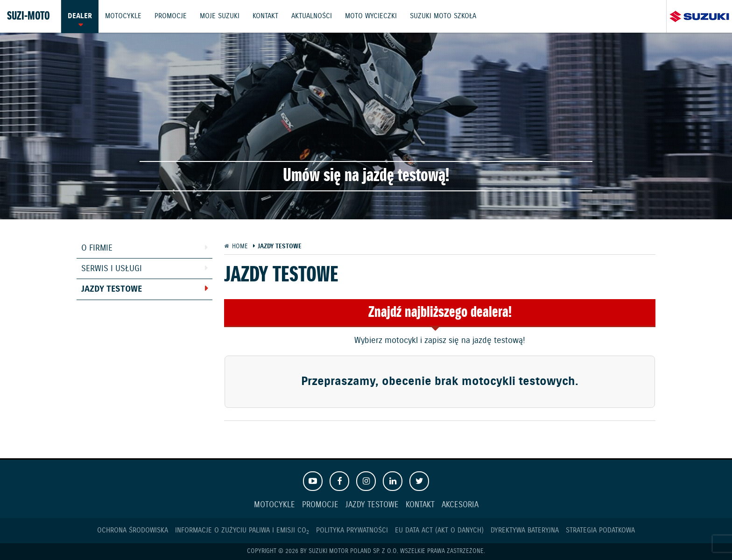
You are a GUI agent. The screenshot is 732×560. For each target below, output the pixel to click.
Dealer (80, 16)
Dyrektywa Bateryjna (525, 530)
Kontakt (267, 16)
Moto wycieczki (374, 16)
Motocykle (124, 16)
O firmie (97, 248)
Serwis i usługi (112, 269)
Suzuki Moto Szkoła (446, 16)
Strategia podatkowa (600, 530)
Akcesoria (460, 505)
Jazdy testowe (112, 289)
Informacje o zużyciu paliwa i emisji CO (242, 530)
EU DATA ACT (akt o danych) (439, 530)
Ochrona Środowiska (133, 530)
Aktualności (314, 16)
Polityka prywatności (352, 530)
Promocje (172, 16)
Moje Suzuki (221, 16)
